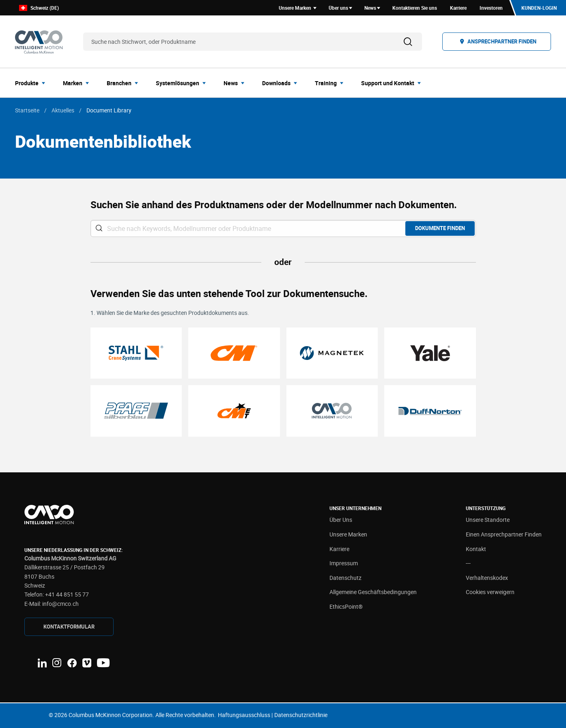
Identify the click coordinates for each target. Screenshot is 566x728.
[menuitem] (32, 83)
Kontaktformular (69, 627)
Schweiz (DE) (39, 8)
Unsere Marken (348, 534)
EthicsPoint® (346, 606)
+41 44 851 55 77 (67, 594)
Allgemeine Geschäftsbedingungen (373, 592)
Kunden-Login (539, 8)
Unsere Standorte (488, 520)
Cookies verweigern (490, 592)
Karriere (339, 549)
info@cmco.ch (60, 604)
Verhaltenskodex (487, 578)
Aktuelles (63, 110)
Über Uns (341, 520)
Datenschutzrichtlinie (301, 715)
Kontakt (476, 549)
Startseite (27, 110)
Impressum (344, 563)
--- (468, 563)
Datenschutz (345, 578)
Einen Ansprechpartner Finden (504, 534)
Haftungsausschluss (244, 715)
